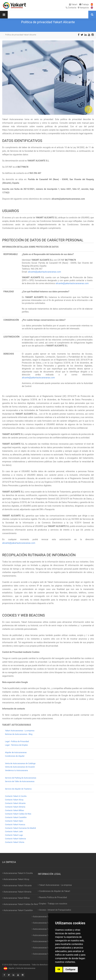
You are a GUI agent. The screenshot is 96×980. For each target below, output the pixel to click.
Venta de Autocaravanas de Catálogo (20, 763)
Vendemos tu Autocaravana (16, 770)
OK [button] (59, 969)
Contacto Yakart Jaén (14, 831)
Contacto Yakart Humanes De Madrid (20, 828)
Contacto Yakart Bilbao (14, 810)
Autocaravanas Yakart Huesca (46, 923)
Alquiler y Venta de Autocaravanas (19, 968)
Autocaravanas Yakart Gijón (45, 917)
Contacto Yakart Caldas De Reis (18, 814)
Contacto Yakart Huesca (15, 824)
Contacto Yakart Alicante (15, 803)
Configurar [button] (70, 969)
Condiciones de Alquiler (15, 756)
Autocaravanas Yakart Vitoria (46, 954)
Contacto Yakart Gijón (14, 821)
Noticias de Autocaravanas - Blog (19, 734)
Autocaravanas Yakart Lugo (45, 941)
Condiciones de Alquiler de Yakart (54, 891)
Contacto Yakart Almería (15, 807)
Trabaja (84, 4)
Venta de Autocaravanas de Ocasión (20, 767)
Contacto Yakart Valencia (15, 839)
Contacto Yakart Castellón (16, 817)
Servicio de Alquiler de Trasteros (18, 789)
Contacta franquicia (77, 8)
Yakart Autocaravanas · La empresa (55, 885)
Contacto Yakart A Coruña (16, 796)
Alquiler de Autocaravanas (16, 752)
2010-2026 (8, 965)
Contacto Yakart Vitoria (15, 842)
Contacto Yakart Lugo (14, 835)
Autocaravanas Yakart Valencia (47, 948)
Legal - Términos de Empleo (16, 745)
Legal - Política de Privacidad (17, 741)
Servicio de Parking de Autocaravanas (21, 778)
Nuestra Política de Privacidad (52, 897)
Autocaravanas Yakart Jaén (45, 935)
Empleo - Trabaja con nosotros (53, 904)
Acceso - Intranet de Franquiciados (54, 910)
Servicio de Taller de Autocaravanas (20, 781)
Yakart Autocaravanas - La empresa (20, 731)
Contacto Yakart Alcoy (14, 800)
